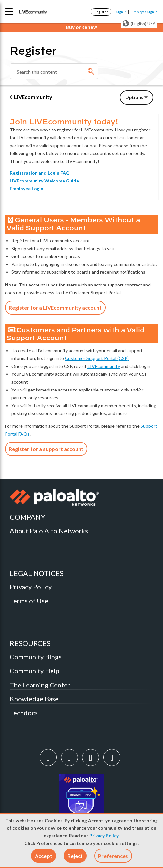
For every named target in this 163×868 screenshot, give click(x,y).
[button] (44, 856)
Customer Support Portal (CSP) (97, 358)
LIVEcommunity (33, 97)
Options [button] (134, 97)
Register (101, 12)
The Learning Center (40, 685)
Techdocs (24, 713)
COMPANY (28, 517)
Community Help (35, 671)
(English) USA (139, 24)
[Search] (54, 71)
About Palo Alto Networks (49, 531)
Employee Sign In (145, 12)
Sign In (121, 12)
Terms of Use (29, 601)
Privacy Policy (104, 836)
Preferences (113, 856)
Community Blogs (36, 657)
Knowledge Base (34, 699)
